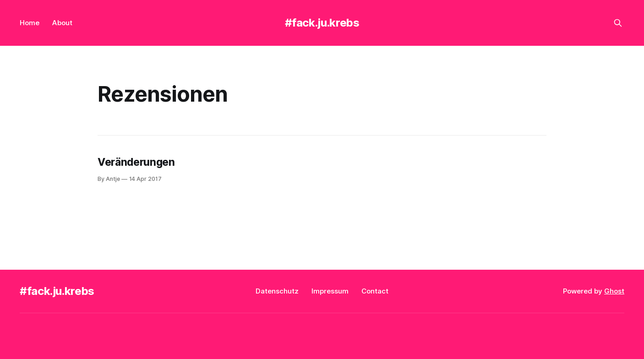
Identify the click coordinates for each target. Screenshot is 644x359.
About (62, 23)
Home (30, 23)
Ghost (614, 291)
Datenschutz (277, 291)
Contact (375, 291)
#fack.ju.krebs (322, 23)
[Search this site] (618, 23)
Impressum (330, 291)
